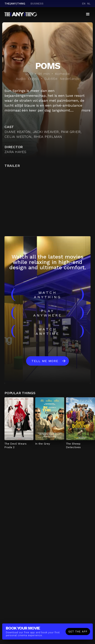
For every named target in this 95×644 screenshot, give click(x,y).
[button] (88, 14)
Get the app (78, 632)
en (84, 4)
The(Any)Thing (15, 4)
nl (89, 4)
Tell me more (45, 361)
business (37, 4)
